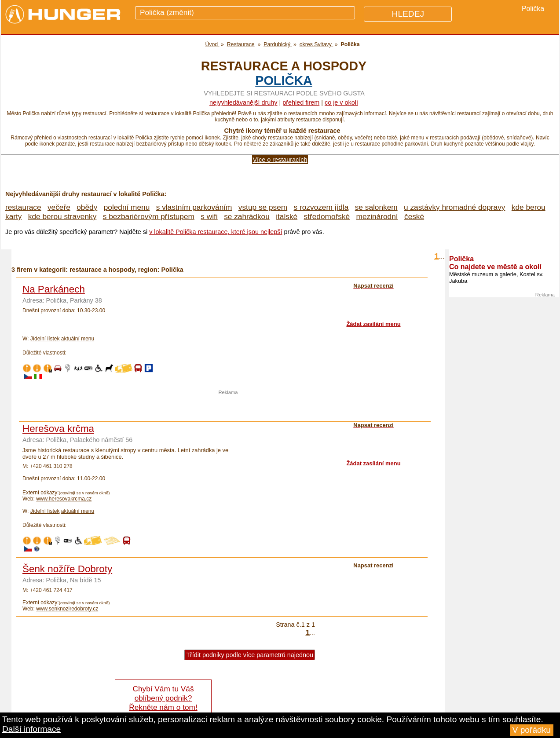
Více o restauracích (280, 160)
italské (287, 216)
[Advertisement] (228, 408)
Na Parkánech (54, 289)
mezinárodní (377, 216)
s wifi (209, 216)
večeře (59, 207)
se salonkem (376, 207)
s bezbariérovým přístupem (149, 216)
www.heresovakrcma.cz (64, 499)
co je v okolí (341, 102)
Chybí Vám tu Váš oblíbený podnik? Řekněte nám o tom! (163, 698)
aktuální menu (78, 339)
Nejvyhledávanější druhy (243, 102)
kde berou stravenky (62, 216)
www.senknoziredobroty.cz (67, 609)
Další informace (31, 729)
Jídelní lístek (45, 339)
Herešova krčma (58, 429)
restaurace (23, 207)
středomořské (327, 216)
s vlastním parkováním (194, 207)
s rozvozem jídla (321, 207)
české (414, 216)
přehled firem (301, 102)
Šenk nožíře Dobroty (67, 569)
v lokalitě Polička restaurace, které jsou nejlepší (216, 232)
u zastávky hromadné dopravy (454, 207)
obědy (87, 207)
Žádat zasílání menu (373, 324)
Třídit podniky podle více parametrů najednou (250, 655)
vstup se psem (263, 207)
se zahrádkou (247, 216)
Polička (284, 80)
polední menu (127, 207)
